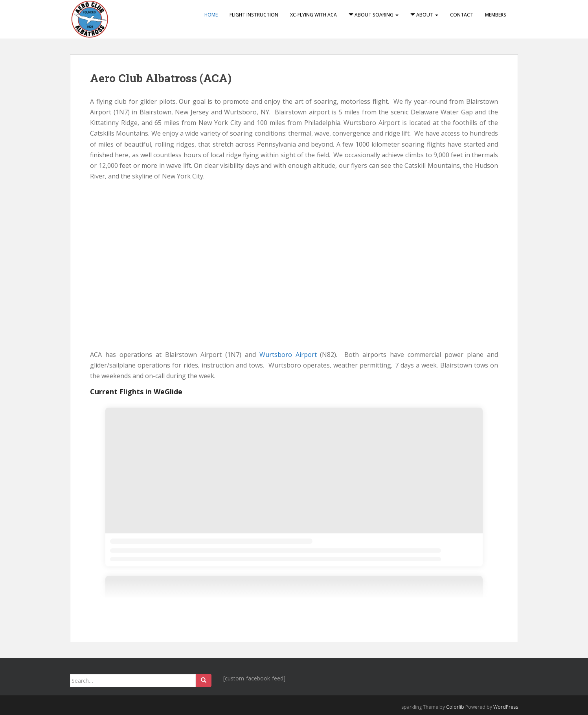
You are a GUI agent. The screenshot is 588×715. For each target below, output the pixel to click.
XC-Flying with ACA (313, 15)
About (424, 15)
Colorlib (455, 707)
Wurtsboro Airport (288, 355)
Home (211, 15)
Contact (462, 15)
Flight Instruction (254, 15)
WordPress (506, 707)
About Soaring (374, 15)
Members (496, 15)
